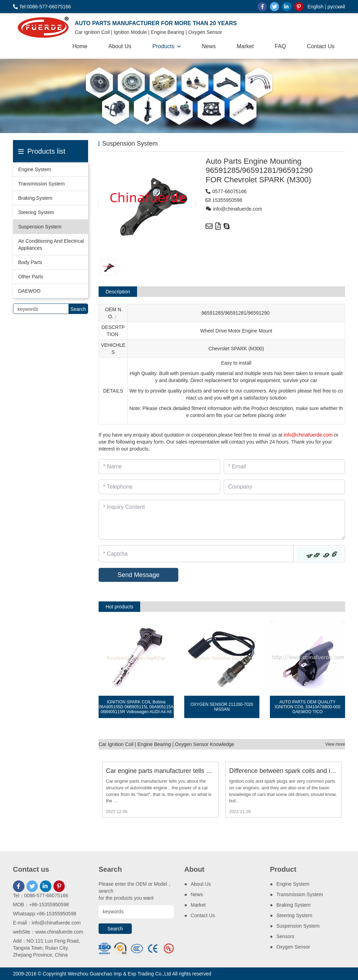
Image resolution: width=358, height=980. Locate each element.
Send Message (138, 575)
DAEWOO (29, 291)
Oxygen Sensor (293, 947)
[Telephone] (159, 487)
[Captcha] (196, 554)
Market (245, 46)
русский (336, 7)
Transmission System (41, 184)
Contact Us (321, 46)
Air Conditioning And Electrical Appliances (51, 244)
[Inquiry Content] (222, 520)
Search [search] (78, 309)
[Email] (285, 467)
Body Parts (30, 262)
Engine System (35, 169)
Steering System (36, 212)
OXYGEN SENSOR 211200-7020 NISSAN (222, 707)
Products (163, 46)
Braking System (35, 198)
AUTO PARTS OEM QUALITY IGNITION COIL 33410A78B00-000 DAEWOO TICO (308, 707)
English (315, 7)
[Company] (285, 487)
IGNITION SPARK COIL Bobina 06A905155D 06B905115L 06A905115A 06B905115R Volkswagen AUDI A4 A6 (136, 707)
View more (335, 744)
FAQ (280, 46)
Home (80, 46)
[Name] (159, 467)
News (209, 46)
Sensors (285, 936)
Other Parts (31, 277)
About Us (120, 46)
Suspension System (40, 227)
